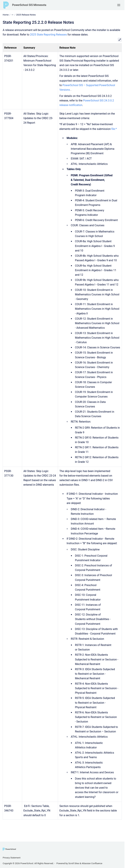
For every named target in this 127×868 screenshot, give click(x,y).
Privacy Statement (12, 858)
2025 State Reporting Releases (48, 35)
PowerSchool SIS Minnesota (29, 5)
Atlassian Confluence (92, 863)
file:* (114, 129)
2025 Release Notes (26, 15)
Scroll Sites (74, 863)
